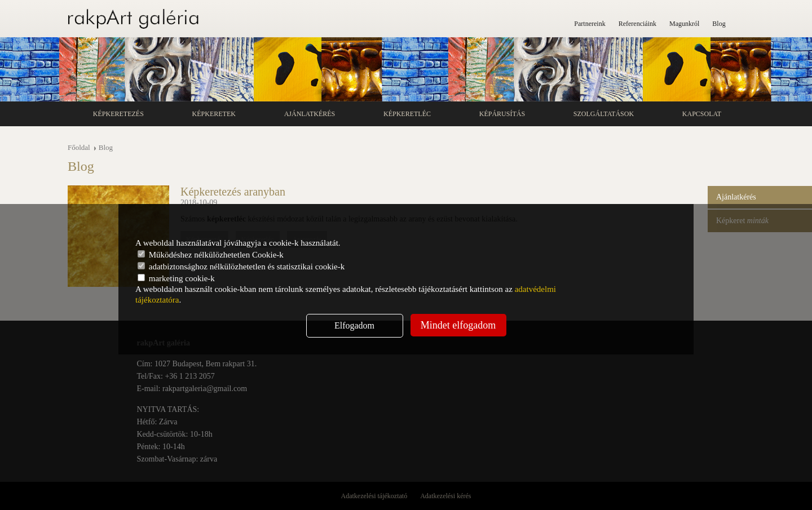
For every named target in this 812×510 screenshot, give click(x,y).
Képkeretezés (118, 114)
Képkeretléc (407, 114)
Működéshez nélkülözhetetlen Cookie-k (211, 255)
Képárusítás (502, 114)
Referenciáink (637, 24)
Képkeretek (214, 114)
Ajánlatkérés (310, 114)
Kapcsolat (702, 114)
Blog (719, 24)
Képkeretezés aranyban (233, 192)
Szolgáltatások (604, 114)
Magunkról (684, 24)
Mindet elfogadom (458, 325)
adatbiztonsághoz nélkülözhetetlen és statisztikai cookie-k (241, 267)
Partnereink (590, 24)
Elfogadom (354, 325)
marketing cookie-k (176, 278)
